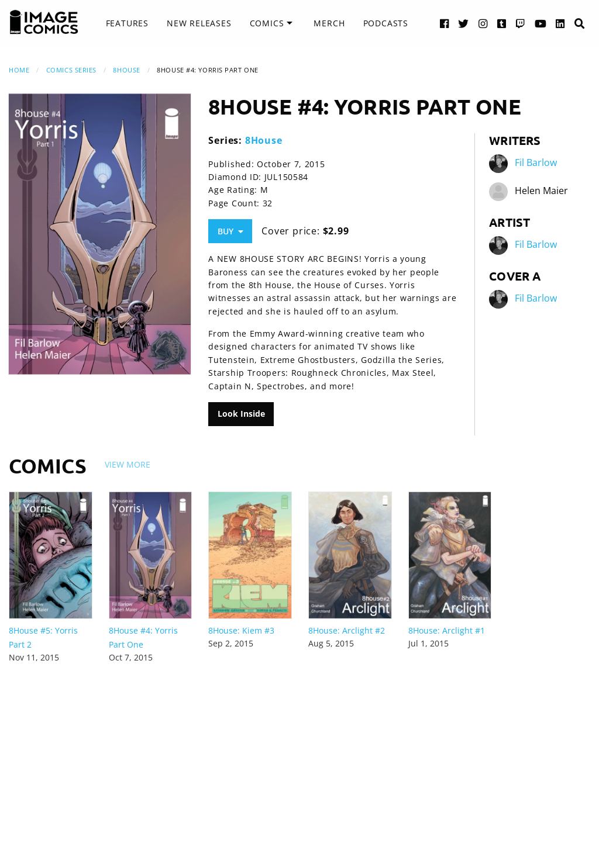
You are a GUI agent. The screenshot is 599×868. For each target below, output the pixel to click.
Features (127, 23)
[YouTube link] (541, 23)
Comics (267, 23)
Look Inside (241, 414)
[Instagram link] (483, 23)
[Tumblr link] (502, 23)
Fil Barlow (536, 162)
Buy (230, 231)
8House (126, 70)
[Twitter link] (464, 23)
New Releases (199, 23)
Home (19, 70)
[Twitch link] (521, 23)
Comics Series (71, 70)
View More (128, 464)
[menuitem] (127, 23)
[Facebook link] (445, 23)
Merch (329, 23)
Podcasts (386, 23)
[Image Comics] (44, 22)
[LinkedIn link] (560, 23)
